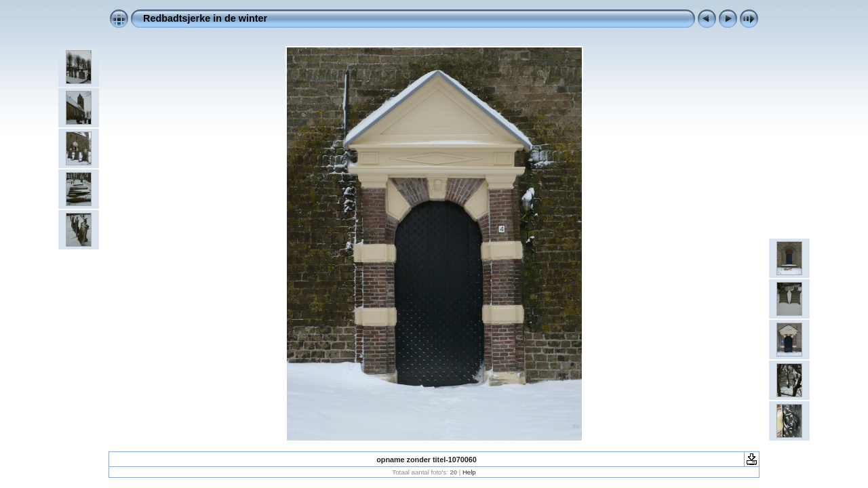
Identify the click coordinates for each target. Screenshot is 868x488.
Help (469, 472)
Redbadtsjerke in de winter (205, 18)
